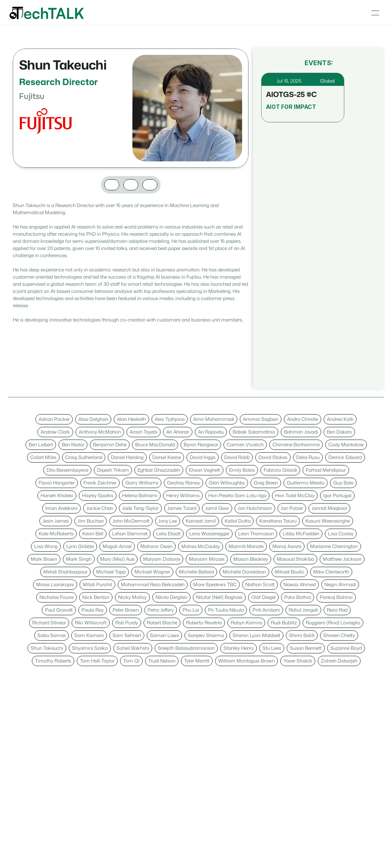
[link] (54, 419)
